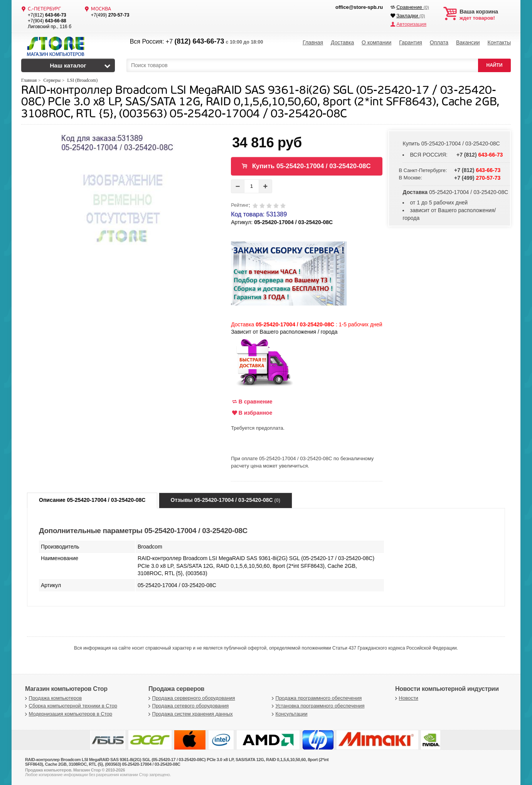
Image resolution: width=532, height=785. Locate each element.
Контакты (499, 42)
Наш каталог (68, 65)
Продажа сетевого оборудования (188, 706)
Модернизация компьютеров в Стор (68, 714)
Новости (406, 698)
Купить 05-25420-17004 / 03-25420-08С (311, 166)
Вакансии (468, 42)
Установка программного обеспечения (317, 706)
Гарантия (411, 42)
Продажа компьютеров (52, 698)
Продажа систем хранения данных (190, 714)
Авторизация (411, 24)
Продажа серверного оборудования (191, 698)
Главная (313, 42)
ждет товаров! (485, 15)
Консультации (289, 714)
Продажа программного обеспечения (316, 698)
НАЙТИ (495, 65)
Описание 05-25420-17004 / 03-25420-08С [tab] (92, 500)
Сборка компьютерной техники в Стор (70, 706)
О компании (376, 42)
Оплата (439, 42)
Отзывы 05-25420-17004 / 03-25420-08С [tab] (226, 500)
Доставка (342, 42)
